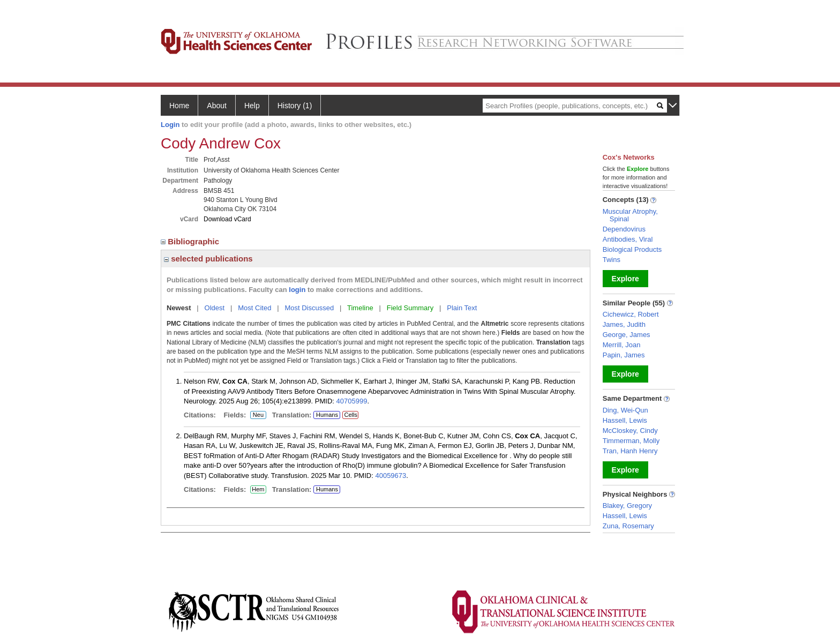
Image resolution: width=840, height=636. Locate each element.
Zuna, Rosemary (628, 526)
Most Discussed (309, 308)
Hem (258, 490)
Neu (257, 415)
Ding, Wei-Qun (625, 410)
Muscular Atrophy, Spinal (630, 215)
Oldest (215, 308)
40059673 (391, 476)
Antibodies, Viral (628, 239)
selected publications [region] (208, 259)
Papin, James (624, 355)
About (217, 106)
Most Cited (254, 308)
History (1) (295, 106)
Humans (327, 415)
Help (252, 106)
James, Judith (624, 324)
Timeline (360, 308)
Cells (350, 415)
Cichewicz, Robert (631, 314)
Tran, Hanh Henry (630, 451)
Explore (625, 279)
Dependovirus (624, 229)
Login (170, 125)
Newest (179, 308)
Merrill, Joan (622, 345)
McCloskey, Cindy (630, 431)
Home (179, 106)
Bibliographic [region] (191, 241)
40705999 (352, 401)
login (297, 290)
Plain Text (462, 308)
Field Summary (410, 308)
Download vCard (227, 219)
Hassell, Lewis (625, 420)
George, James (627, 335)
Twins (612, 260)
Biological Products (632, 249)
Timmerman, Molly (631, 441)
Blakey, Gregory (627, 506)
